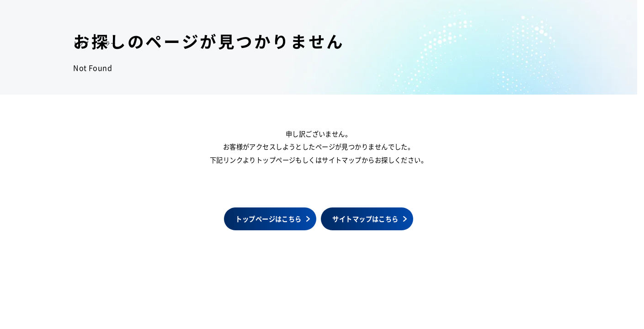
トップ (81, 43)
